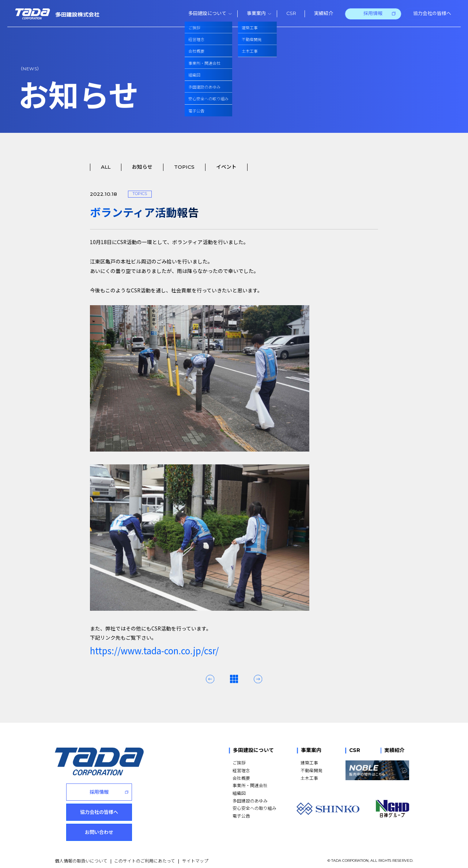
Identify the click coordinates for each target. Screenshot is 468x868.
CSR (355, 750)
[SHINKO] (328, 809)
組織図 (239, 793)
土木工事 (309, 778)
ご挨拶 (239, 762)
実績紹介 (395, 750)
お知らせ (142, 167)
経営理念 (241, 770)
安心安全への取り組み (254, 808)
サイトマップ (195, 854)
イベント (226, 167)
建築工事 (309, 762)
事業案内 (311, 750)
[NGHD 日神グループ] (392, 809)
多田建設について (253, 750)
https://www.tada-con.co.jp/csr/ (154, 650)
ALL (106, 167)
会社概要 (241, 778)
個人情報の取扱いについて (81, 854)
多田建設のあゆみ (250, 800)
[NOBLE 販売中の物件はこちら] (377, 770)
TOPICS (184, 167)
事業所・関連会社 (250, 785)
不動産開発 (312, 770)
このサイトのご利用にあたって (145, 854)
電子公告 (241, 815)
